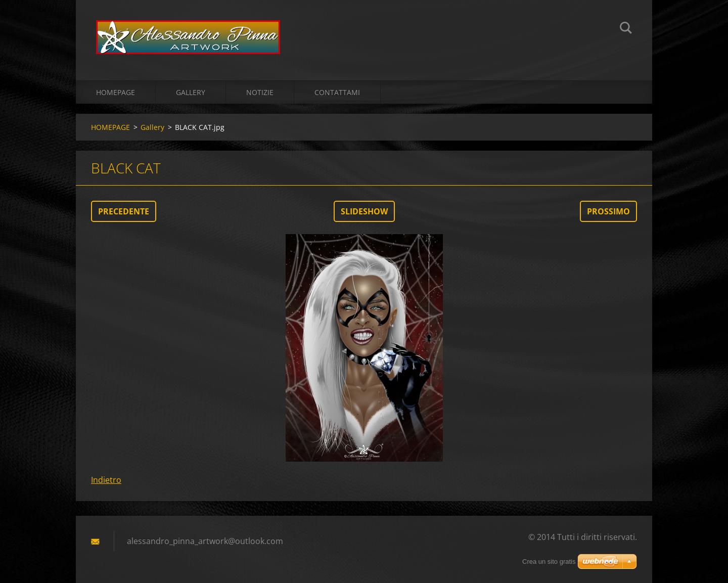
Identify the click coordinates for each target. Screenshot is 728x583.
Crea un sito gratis (549, 562)
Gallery (191, 92)
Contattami (337, 92)
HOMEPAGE (116, 92)
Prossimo (608, 211)
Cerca (626, 29)
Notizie (260, 92)
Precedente (124, 211)
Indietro (106, 480)
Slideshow (364, 211)
